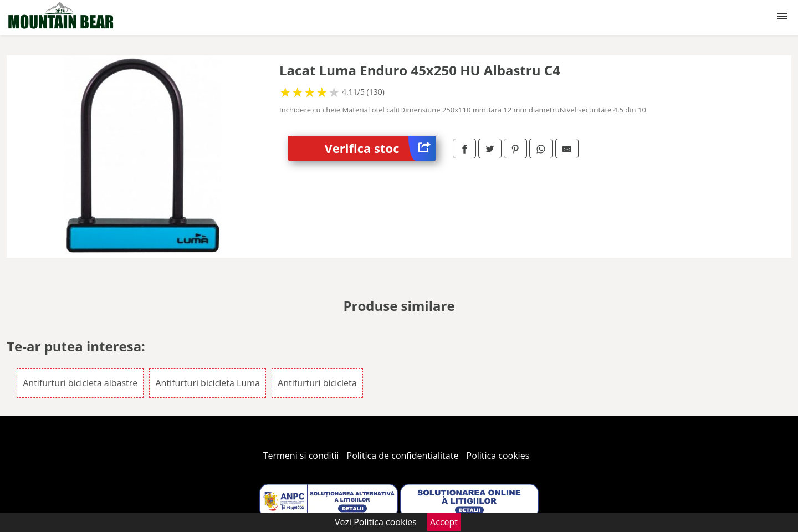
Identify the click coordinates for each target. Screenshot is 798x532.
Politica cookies (498, 456)
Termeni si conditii (301, 456)
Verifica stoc (380, 148)
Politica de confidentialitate (403, 456)
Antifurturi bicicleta (317, 383)
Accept (444, 522)
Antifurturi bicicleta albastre (80, 383)
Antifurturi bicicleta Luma (208, 383)
